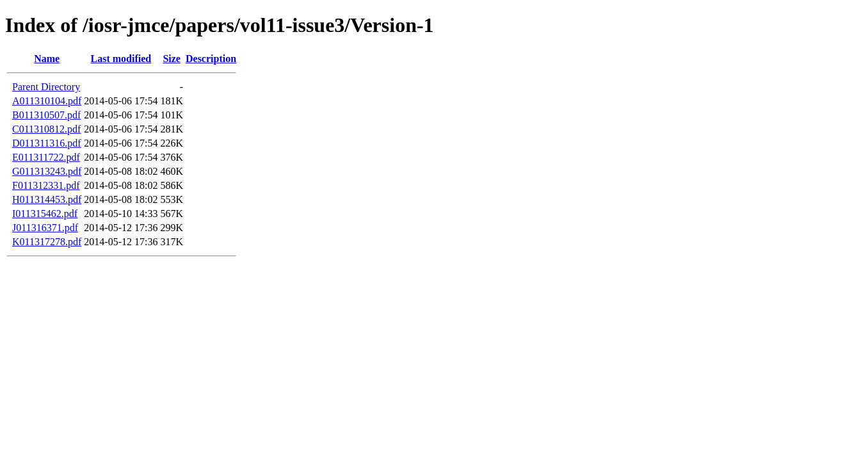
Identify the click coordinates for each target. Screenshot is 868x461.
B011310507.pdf (46, 115)
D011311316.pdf (47, 143)
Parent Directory (46, 87)
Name (47, 59)
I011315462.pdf (45, 214)
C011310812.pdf (46, 129)
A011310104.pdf (47, 101)
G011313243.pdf (47, 171)
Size (172, 59)
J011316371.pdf (45, 228)
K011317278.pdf (47, 242)
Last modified (121, 59)
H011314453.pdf (47, 199)
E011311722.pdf (46, 157)
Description (211, 59)
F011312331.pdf (46, 185)
